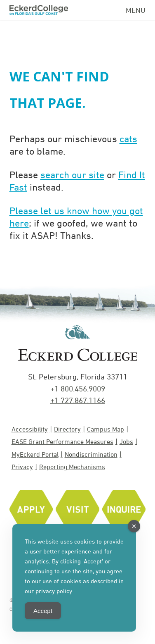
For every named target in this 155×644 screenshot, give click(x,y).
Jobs (126, 441)
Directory (67, 429)
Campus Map (106, 429)
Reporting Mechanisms (72, 467)
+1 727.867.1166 (78, 400)
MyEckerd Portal (35, 454)
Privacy (22, 467)
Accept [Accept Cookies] (43, 611)
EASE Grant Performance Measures (62, 441)
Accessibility (30, 429)
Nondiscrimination (91, 454)
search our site (72, 174)
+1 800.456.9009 (78, 389)
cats (128, 138)
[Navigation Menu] (136, 9)
